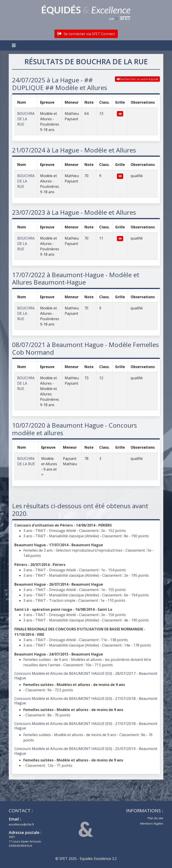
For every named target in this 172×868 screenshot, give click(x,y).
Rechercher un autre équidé (138, 79)
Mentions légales (152, 823)
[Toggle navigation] (14, 45)
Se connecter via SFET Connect (86, 34)
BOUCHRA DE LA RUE (26, 119)
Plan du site (155, 818)
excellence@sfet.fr (21, 824)
